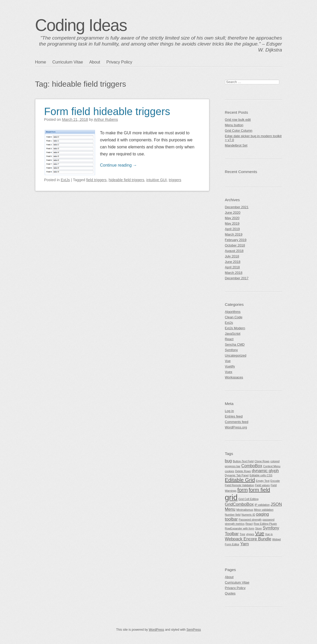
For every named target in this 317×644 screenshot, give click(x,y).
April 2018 (232, 267)
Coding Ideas (81, 25)
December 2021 (237, 207)
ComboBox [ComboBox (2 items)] (252, 466)
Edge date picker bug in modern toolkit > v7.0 (253, 138)
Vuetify (230, 366)
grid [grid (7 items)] (231, 497)
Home (41, 62)
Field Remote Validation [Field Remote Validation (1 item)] (240, 485)
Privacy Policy (119, 62)
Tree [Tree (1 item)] (242, 534)
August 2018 (234, 251)
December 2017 (237, 278)
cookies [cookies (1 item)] (230, 471)
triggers (175, 180)
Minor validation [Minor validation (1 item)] (264, 510)
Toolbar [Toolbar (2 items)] (232, 534)
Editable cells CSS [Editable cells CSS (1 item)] (261, 475)
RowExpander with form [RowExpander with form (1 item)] (240, 528)
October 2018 (235, 245)
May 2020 (232, 218)
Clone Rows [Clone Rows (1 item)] (262, 461)
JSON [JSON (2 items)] (276, 504)
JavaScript (233, 334)
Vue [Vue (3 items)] (260, 533)
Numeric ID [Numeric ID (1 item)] (248, 515)
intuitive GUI (157, 180)
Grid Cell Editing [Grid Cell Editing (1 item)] (248, 499)
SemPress (194, 630)
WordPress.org (236, 427)
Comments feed (237, 422)
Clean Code (234, 317)
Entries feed (234, 416)
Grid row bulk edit (238, 120)
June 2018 (233, 262)
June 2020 (233, 213)
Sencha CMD (235, 345)
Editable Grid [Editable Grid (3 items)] (240, 480)
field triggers (96, 180)
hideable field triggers (127, 180)
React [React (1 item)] (249, 524)
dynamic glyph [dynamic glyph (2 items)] (265, 471)
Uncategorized (236, 355)
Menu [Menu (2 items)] (230, 509)
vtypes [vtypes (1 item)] (250, 534)
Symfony (231, 350)
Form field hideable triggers (107, 111)
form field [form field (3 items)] (259, 490)
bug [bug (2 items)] (228, 461)
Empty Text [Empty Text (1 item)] (263, 481)
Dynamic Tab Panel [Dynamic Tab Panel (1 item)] (237, 475)
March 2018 (234, 273)
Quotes (230, 593)
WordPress (156, 630)
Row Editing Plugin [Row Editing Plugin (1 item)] (265, 524)
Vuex (229, 372)
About (95, 62)
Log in (229, 411)
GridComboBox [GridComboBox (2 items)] (239, 504)
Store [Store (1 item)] (258, 528)
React (229, 339)
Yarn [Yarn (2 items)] (245, 544)
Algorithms (233, 312)
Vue (228, 361)
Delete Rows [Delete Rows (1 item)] (243, 471)
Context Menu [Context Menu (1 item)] (272, 466)
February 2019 (236, 240)
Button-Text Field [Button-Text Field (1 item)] (243, 461)
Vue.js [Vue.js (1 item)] (269, 534)
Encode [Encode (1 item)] (275, 481)
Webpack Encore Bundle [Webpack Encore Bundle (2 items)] (248, 539)
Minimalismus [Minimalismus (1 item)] (245, 510)
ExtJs (65, 180)
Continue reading (119, 165)
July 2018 (232, 256)
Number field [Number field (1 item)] (233, 515)
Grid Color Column (239, 131)
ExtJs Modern (235, 328)
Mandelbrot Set (236, 145)
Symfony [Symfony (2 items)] (271, 528)
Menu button (234, 125)
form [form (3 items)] (243, 490)
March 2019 (234, 234)
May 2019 (232, 223)
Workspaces (234, 377)
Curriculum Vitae (68, 62)
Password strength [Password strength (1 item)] (250, 520)
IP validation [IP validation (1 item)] (262, 505)
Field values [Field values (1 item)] (262, 485)
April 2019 (232, 229)
